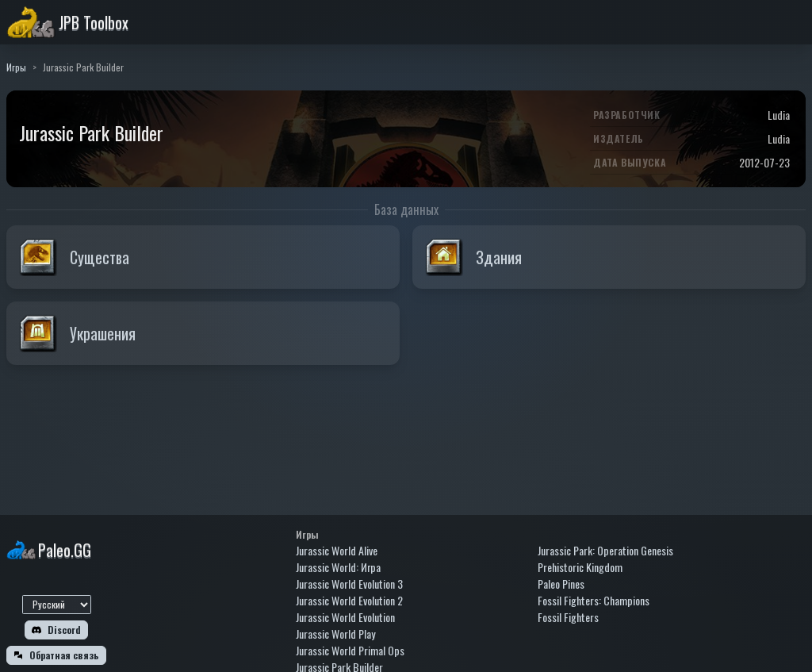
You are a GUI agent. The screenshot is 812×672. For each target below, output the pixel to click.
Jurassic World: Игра (338, 567)
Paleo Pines (561, 584)
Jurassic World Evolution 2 (349, 600)
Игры (16, 67)
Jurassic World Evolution (345, 617)
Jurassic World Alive (337, 550)
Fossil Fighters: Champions (594, 600)
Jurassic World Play (335, 634)
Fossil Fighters (568, 617)
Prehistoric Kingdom (580, 567)
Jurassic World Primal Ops (350, 650)
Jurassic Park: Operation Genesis (605, 550)
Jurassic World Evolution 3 (349, 584)
